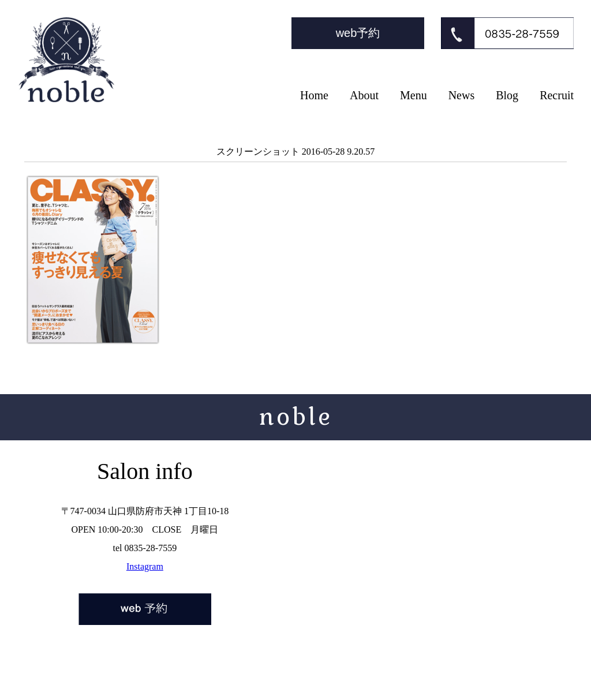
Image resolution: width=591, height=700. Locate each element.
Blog (507, 95)
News (462, 95)
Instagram (145, 566)
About (364, 95)
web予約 (358, 33)
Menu (414, 95)
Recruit (557, 95)
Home (314, 95)
